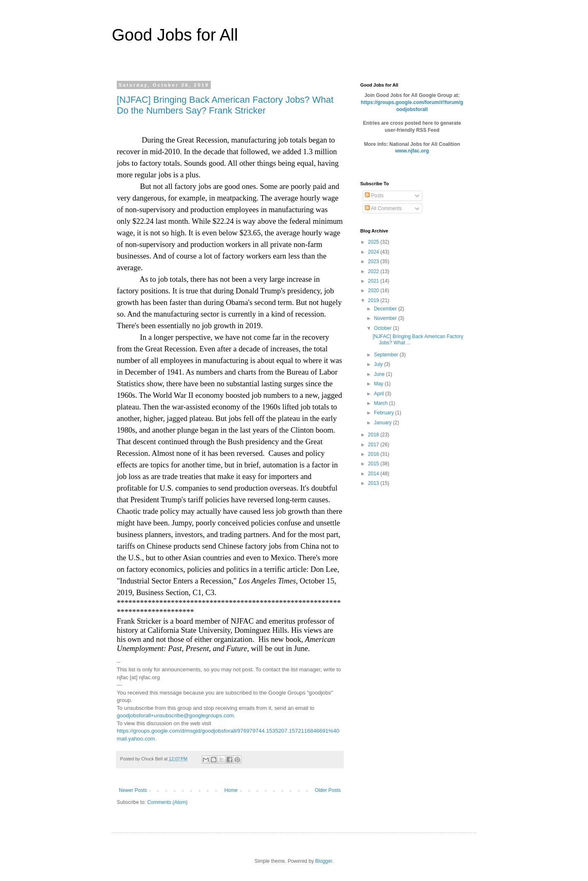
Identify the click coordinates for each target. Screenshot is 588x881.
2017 (374, 445)
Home (231, 790)
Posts (374, 196)
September (387, 355)
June (380, 374)
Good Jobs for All (175, 35)
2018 (374, 435)
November (386, 318)
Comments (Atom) (167, 802)
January (383, 423)
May (379, 384)
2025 (374, 242)
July (379, 364)
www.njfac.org (412, 151)
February (384, 413)
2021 (374, 281)
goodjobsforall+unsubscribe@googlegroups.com (175, 715)
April (380, 394)
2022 (374, 271)
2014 (374, 474)
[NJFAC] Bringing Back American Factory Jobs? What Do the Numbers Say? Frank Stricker (225, 105)
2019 (374, 300)
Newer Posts (133, 790)
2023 (374, 261)
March (382, 403)
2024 (374, 252)
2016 (374, 454)
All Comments (383, 208)
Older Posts (328, 790)
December (386, 309)
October (383, 328)
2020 (374, 290)
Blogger (324, 861)
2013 (374, 483)
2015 (374, 464)
